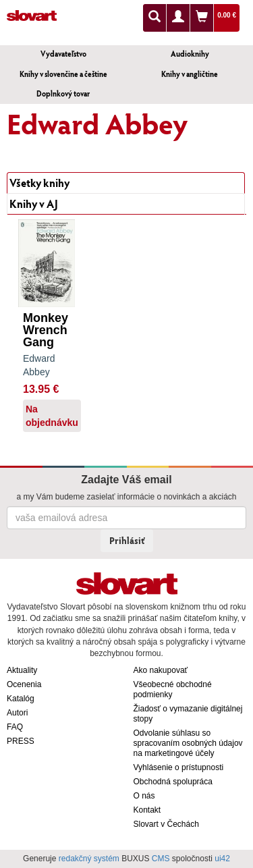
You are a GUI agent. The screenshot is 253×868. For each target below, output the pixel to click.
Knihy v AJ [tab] (34, 204)
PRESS (21, 741)
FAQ (15, 727)
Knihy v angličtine (190, 74)
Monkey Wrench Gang (46, 330)
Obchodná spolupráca (173, 782)
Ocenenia (24, 684)
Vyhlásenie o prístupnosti (179, 767)
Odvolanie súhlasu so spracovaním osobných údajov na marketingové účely (188, 743)
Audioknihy (190, 54)
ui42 (222, 859)
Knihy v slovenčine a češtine (63, 74)
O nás (144, 796)
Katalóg (21, 699)
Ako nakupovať (161, 670)
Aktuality (22, 670)
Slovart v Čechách (166, 824)
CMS (161, 859)
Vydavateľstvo (63, 54)
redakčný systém (89, 859)
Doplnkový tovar (63, 93)
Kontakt (147, 810)
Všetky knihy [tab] (39, 183)
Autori (17, 713)
